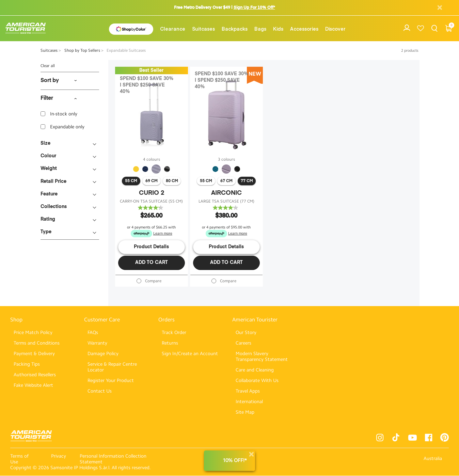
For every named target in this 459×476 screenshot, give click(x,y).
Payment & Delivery (34, 354)
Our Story (246, 333)
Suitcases (203, 29)
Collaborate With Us (257, 381)
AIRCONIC (226, 193)
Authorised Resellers (35, 375)
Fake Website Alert (33, 386)
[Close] (251, 454)
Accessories (304, 29)
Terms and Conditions (37, 343)
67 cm (226, 181)
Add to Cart (152, 263)
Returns (170, 343)
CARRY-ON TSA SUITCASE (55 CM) (151, 201)
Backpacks (235, 29)
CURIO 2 (152, 193)
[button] (173, 29)
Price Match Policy (33, 333)
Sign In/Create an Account (190, 354)
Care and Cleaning (255, 370)
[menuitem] (173, 29)
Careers (243, 343)
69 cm (152, 181)
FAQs (93, 333)
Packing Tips (27, 364)
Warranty (97, 343)
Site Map (245, 412)
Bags (260, 29)
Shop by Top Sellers (83, 50)
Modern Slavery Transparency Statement (262, 357)
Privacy (59, 456)
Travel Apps (248, 391)
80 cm (172, 181)
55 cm (131, 181)
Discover (335, 29)
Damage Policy (103, 354)
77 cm (247, 181)
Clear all (48, 66)
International (249, 402)
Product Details (151, 247)
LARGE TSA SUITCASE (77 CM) (226, 201)
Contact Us (100, 391)
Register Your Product (111, 381)
